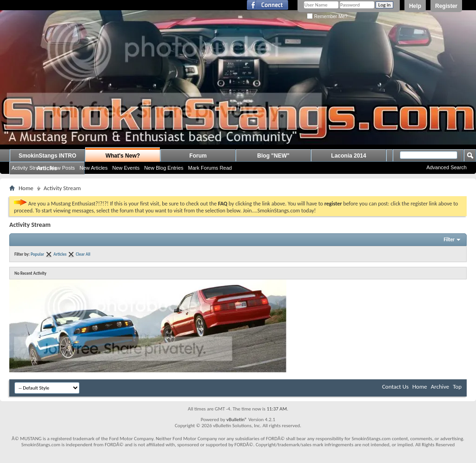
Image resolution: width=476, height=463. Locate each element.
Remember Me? (327, 17)
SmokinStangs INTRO (47, 156)
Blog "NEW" (273, 156)
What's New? (123, 156)
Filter (449, 240)
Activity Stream (29, 168)
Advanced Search (446, 167)
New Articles (94, 168)
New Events (126, 168)
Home (26, 188)
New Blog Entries (164, 168)
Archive (440, 387)
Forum (198, 156)
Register (446, 6)
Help (415, 6)
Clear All (83, 254)
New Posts (63, 168)
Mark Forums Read (210, 168)
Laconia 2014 (348, 156)
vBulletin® (237, 420)
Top (457, 387)
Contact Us (395, 387)
